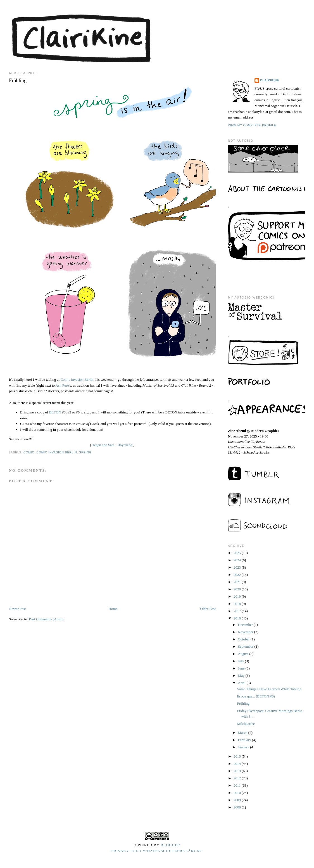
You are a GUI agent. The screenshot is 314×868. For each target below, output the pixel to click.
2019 (238, 596)
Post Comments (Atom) (46, 619)
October (244, 639)
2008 (238, 807)
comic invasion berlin (57, 452)
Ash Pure (62, 385)
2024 (238, 560)
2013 (238, 771)
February (245, 740)
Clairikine (270, 80)
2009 (238, 800)
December (246, 625)
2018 (238, 604)
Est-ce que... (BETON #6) (256, 696)
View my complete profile (252, 125)
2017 (238, 611)
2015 (238, 756)
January (244, 747)
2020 (238, 589)
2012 (238, 778)
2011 (238, 785)
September (246, 646)
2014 (238, 764)
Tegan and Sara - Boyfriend (112, 445)
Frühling (243, 703)
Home (113, 609)
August (244, 654)
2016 (238, 618)
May (242, 676)
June (242, 668)
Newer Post (17, 609)
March (243, 733)
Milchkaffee (246, 724)
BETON (56, 412)
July (242, 661)
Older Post (208, 609)
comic (29, 452)
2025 (238, 553)
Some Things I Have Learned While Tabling (269, 689)
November (246, 632)
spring (85, 452)
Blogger (171, 845)
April (242, 683)
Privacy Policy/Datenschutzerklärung (157, 851)
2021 (238, 582)
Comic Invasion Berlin (77, 379)
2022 (238, 575)
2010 (238, 793)
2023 (238, 567)
